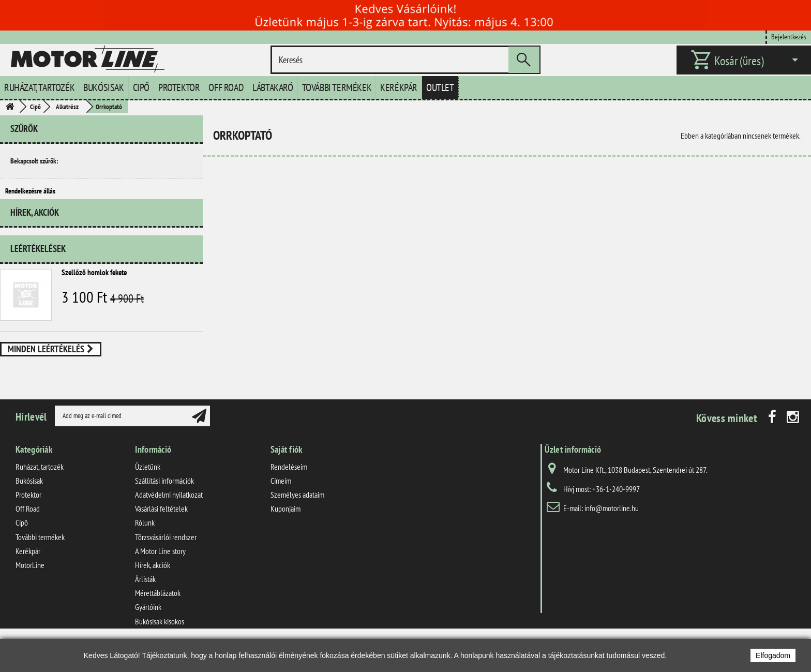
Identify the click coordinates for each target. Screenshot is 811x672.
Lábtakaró (273, 87)
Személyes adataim (297, 515)
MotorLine (30, 586)
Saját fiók (287, 470)
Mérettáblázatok (158, 614)
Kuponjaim (286, 530)
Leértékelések (38, 263)
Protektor (179, 87)
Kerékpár (399, 87)
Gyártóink (148, 628)
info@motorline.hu (612, 529)
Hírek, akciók (35, 231)
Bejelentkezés (789, 36)
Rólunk (145, 544)
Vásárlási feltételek (161, 530)
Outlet (440, 87)
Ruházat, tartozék (39, 87)
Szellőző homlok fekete (94, 287)
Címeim (281, 501)
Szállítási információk (164, 501)
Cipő (141, 87)
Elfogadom (773, 655)
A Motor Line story (160, 572)
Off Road (226, 87)
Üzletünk (148, 487)
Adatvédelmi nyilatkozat (169, 515)
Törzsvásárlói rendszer (166, 558)
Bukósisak (103, 87)
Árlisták (145, 600)
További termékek (337, 87)
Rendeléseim (289, 487)
